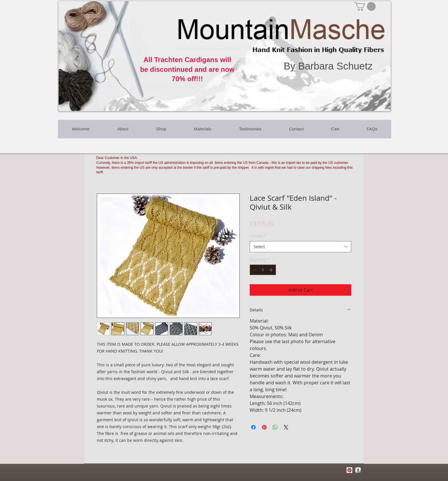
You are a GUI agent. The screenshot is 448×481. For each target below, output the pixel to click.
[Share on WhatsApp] (275, 427)
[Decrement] (254, 270)
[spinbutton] (263, 270)
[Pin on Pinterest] (264, 427)
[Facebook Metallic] (358, 470)
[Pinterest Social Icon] (349, 470)
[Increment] (272, 270)
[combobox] (300, 247)
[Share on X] (286, 427)
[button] (365, 6)
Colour (258, 236)
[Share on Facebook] (253, 427)
